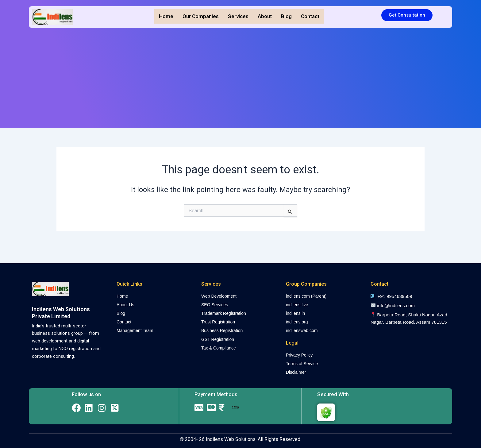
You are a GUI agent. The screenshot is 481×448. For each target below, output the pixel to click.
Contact (310, 16)
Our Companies (201, 16)
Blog (286, 16)
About (265, 16)
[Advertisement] (240, 79)
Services (238, 16)
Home (166, 16)
